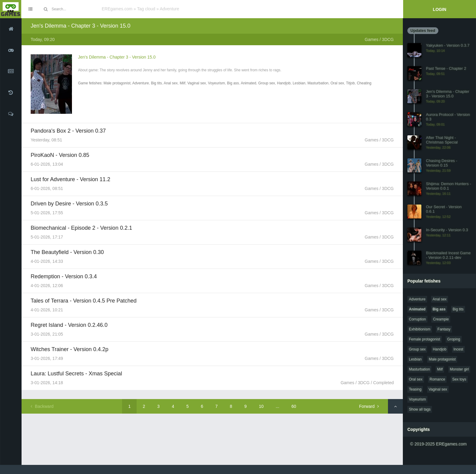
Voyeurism (216, 83)
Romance (437, 379)
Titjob (350, 83)
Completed (383, 383)
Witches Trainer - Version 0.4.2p (70, 349)
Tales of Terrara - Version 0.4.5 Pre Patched (84, 301)
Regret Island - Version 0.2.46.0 (69, 325)
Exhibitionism (420, 329)
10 (261, 406)
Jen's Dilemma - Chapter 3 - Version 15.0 (81, 26)
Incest (458, 349)
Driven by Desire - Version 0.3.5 (69, 204)
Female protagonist (425, 339)
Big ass (233, 83)
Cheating (364, 83)
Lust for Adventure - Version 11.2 (70, 179)
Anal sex (171, 83)
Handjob (284, 83)
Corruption (417, 319)
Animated (248, 83)
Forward (369, 406)
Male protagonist (117, 83)
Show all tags (420, 409)
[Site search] (74, 9)
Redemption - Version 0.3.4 (64, 276)
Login (440, 9)
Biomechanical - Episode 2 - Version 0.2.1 (81, 228)
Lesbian (299, 83)
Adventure (141, 83)
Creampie (441, 319)
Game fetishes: (91, 83)
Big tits (156, 83)
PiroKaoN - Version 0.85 (60, 155)
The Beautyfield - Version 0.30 (67, 252)
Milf (183, 83)
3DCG (388, 39)
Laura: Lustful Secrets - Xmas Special (76, 374)
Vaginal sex (197, 83)
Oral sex (337, 83)
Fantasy (444, 329)
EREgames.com (117, 9)
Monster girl (459, 369)
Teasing (415, 389)
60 (294, 406)
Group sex (267, 83)
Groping (454, 339)
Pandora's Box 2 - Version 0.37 (68, 131)
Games (371, 39)
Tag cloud (146, 9)
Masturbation (318, 83)
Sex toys (459, 379)
